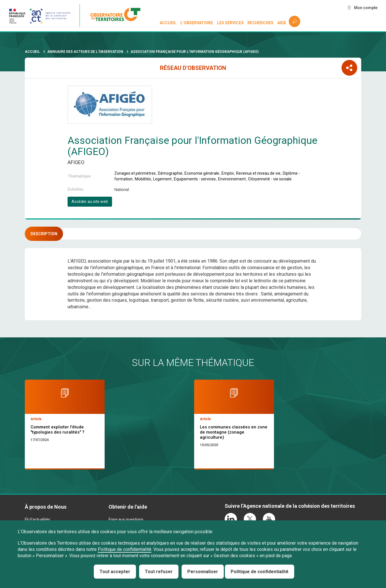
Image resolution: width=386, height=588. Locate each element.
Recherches (260, 23)
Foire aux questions (126, 519)
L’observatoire (197, 23)
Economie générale (202, 173)
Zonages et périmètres (135, 173)
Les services (230, 23)
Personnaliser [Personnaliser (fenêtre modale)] (203, 572)
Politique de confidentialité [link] (260, 572)
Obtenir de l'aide (128, 507)
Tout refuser (159, 572)
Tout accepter (115, 572)
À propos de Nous (46, 507)
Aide (282, 23)
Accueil (168, 23)
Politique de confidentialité (125, 549)
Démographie (170, 173)
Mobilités (143, 179)
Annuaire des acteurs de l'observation (85, 52)
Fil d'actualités (37, 519)
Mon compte (366, 8)
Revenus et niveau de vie (258, 173)
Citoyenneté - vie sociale (270, 179)
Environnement (232, 179)
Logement (162, 179)
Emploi (228, 173)
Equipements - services (195, 179)
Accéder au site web (90, 202)
